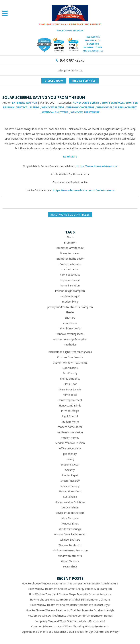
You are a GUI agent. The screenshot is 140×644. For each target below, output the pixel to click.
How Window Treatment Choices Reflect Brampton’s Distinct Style (70, 605)
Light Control (70, 416)
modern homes (70, 438)
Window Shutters (55, 112)
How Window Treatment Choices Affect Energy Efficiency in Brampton (70, 589)
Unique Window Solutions (70, 502)
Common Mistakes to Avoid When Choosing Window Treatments (70, 626)
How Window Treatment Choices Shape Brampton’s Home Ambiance (70, 594)
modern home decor (70, 427)
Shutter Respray (70, 481)
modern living (70, 302)
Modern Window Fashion (70, 443)
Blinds (70, 237)
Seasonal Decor (70, 465)
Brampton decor (70, 253)
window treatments (70, 556)
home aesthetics (70, 275)
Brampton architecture (70, 248)
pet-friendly (70, 454)
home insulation (70, 285)
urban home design (70, 328)
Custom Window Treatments (70, 363)
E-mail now (54, 81)
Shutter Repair (113, 103)
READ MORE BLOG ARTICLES (70, 215)
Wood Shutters (70, 561)
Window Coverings (80, 107)
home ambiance (70, 280)
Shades (70, 312)
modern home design (70, 432)
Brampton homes (70, 264)
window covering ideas (70, 334)
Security (70, 470)
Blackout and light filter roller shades (70, 352)
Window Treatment (85, 112)
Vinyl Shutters (70, 518)
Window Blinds (53, 107)
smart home (70, 323)
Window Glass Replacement (117, 107)
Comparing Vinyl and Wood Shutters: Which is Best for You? (70, 621)
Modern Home (70, 422)
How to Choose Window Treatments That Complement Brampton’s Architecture (70, 583)
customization (70, 269)
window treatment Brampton (70, 550)
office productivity (70, 448)
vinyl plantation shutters (70, 513)
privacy (70, 459)
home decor (70, 395)
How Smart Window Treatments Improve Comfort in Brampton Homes (70, 616)
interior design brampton (70, 291)
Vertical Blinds (28, 107)
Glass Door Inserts (70, 389)
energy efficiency (70, 379)
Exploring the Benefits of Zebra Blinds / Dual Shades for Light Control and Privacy (70, 632)
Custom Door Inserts (70, 357)
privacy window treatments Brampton (70, 307)
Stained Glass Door (70, 491)
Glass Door (70, 384)
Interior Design (70, 411)
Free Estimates (84, 81)
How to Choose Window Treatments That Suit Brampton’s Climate (70, 600)
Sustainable (70, 497)
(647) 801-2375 (72, 60)
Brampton (70, 243)
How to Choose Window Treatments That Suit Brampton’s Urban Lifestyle (70, 610)
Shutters (70, 318)
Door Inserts (70, 368)
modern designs (70, 296)
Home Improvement (70, 400)
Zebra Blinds (70, 566)
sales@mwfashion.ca (70, 70)
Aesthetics (70, 344)
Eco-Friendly (70, 373)
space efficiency (70, 486)
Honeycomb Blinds (86, 103)
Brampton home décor (70, 259)
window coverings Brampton (70, 339)
